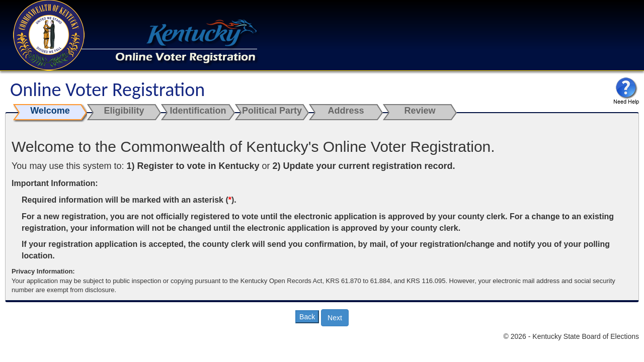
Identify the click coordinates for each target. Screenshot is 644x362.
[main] (322, 207)
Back (307, 317)
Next (335, 318)
